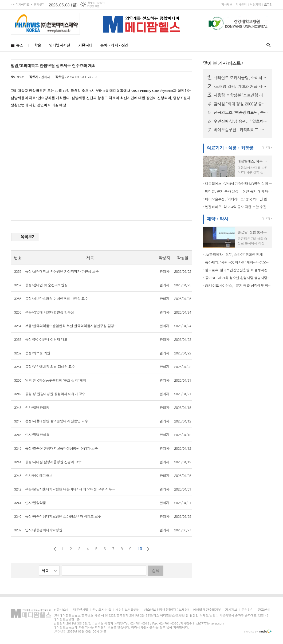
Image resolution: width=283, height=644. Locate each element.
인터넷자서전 (60, 45)
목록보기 (25, 237)
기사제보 (227, 4)
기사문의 (241, 4)
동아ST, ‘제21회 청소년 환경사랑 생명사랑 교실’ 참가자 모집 (239, 278)
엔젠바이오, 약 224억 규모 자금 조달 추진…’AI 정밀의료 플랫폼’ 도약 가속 (239, 207)
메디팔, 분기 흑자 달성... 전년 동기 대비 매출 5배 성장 (239, 191)
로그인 (268, 4)
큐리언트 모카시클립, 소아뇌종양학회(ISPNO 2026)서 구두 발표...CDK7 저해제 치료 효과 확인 (241, 78)
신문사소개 (61, 610)
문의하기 (247, 610)
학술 (37, 45)
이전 (55, 549)
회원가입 (255, 4)
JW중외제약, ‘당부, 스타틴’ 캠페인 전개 (234, 254)
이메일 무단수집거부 (207, 610)
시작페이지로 (21, 4)
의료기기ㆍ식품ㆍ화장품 (230, 148)
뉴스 (19, 45)
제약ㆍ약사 (217, 219)
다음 (148, 549)
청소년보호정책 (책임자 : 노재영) (166, 610)
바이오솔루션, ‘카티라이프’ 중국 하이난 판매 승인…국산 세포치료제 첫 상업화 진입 (241, 130)
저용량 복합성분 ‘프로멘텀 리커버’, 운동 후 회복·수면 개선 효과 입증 (241, 95)
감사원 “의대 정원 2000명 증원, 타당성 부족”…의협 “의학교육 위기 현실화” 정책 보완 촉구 (241, 104)
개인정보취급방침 (128, 610)
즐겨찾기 (39, 4)
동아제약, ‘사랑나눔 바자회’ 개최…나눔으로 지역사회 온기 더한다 (239, 262)
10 (140, 549)
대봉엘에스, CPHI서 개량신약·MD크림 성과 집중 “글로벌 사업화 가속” (239, 183)
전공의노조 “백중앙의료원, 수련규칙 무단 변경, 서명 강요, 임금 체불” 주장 (241, 112)
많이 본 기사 (223, 63)
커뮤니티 (85, 45)
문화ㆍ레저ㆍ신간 (114, 45)
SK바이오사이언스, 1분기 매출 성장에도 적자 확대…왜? (239, 285)
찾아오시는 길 (102, 610)
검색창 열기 (267, 45)
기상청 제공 (93, 6)
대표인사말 (80, 610)
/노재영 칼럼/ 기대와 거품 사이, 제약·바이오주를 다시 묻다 (241, 86)
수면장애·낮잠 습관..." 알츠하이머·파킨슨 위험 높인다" (241, 121)
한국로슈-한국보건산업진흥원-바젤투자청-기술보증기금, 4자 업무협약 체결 (239, 270)
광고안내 (264, 610)
